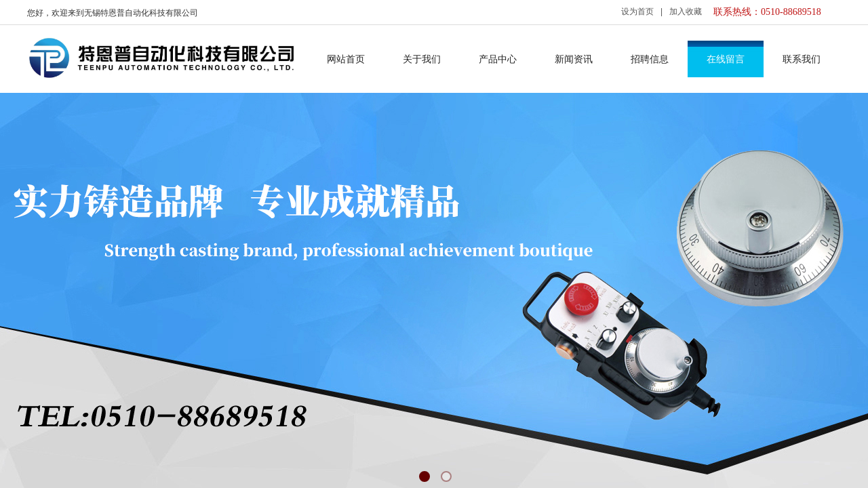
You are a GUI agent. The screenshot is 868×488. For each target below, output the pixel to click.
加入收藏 (686, 12)
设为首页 (637, 12)
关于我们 (422, 59)
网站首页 (346, 59)
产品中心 (498, 59)
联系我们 (802, 59)
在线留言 (726, 59)
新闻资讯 (574, 59)
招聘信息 (650, 59)
